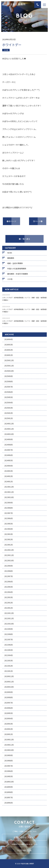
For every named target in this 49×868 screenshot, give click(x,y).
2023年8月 (8, 508)
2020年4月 (8, 718)
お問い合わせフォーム (25, 837)
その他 (10, 279)
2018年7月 (8, 797)
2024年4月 (8, 466)
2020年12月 (9, 676)
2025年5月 (8, 397)
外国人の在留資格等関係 (17, 269)
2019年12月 (9, 740)
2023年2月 (8, 539)
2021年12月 (9, 613)
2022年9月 (8, 566)
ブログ (12, 29)
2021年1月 (8, 671)
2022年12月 (9, 550)
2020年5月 (8, 713)
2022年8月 (8, 571)
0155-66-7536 (24, 850)
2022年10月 (9, 561)
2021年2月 (8, 666)
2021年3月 (8, 661)
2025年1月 (8, 418)
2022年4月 (8, 592)
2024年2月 (8, 476)
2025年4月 (8, 403)
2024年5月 (8, 460)
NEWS (10, 253)
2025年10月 (9, 371)
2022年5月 (8, 587)
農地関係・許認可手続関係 (18, 274)
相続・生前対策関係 (15, 263)
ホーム (5, 29)
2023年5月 (8, 524)
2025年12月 (9, 360)
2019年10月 (9, 750)
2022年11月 (9, 555)
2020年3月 (8, 724)
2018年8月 (8, 792)
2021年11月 (9, 618)
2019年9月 (8, 755)
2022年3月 (8, 597)
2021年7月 (8, 639)
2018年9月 (8, 787)
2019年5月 (8, 776)
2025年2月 (8, 413)
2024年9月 (8, 439)
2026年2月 (8, 350)
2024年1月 (8, 482)
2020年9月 (8, 692)
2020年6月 (8, 708)
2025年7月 (8, 387)
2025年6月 (8, 392)
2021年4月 (8, 655)
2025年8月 (8, 381)
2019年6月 (8, 771)
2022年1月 (8, 608)
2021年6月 (8, 645)
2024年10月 (9, 434)
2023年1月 (8, 545)
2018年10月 (9, 782)
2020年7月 (8, 703)
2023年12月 (9, 487)
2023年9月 (8, 503)
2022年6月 (8, 582)
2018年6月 (8, 803)
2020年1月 (8, 734)
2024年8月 (8, 445)
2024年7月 (8, 450)
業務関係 (11, 258)
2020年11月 (9, 682)
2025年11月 (9, 366)
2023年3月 (8, 534)
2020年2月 (8, 729)
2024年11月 (9, 429)
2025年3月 (8, 408)
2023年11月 (9, 492)
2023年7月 (8, 513)
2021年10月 (9, 624)
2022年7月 (8, 576)
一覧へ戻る (25, 239)
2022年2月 (8, 603)
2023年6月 (8, 518)
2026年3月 (8, 345)
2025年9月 (8, 376)
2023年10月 (9, 497)
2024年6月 (8, 455)
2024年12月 (9, 424)
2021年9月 (8, 629)
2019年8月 (8, 761)
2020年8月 (8, 697)
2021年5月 (8, 650)
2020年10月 (9, 687)
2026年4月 (8, 339)
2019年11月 (9, 745)
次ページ (38, 221)
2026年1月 (8, 355)
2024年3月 (8, 471)
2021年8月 (8, 634)
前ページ (11, 221)
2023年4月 (8, 529)
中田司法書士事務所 (14, 5)
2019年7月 (8, 766)
